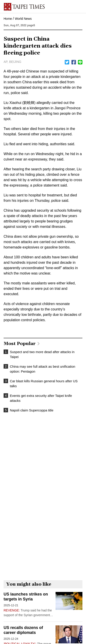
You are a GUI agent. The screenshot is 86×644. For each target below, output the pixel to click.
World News (23, 19)
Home (8, 19)
